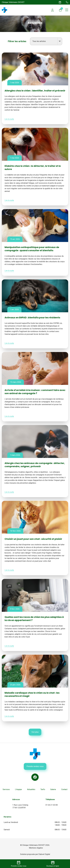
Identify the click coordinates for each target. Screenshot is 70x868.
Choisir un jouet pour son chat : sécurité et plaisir (33, 539)
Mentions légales (36, 848)
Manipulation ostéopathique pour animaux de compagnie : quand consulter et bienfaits (32, 249)
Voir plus (35, 732)
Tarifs (43, 789)
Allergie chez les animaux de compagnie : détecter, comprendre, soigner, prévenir (35, 465)
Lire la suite (9, 119)
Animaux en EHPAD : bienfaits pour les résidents (32, 318)
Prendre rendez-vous (35, 766)
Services (6, 789)
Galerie (53, 789)
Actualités (31, 789)
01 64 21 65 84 (52, 805)
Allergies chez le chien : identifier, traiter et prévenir (35, 91)
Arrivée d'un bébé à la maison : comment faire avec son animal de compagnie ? (35, 392)
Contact (64, 789)
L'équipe (18, 789)
